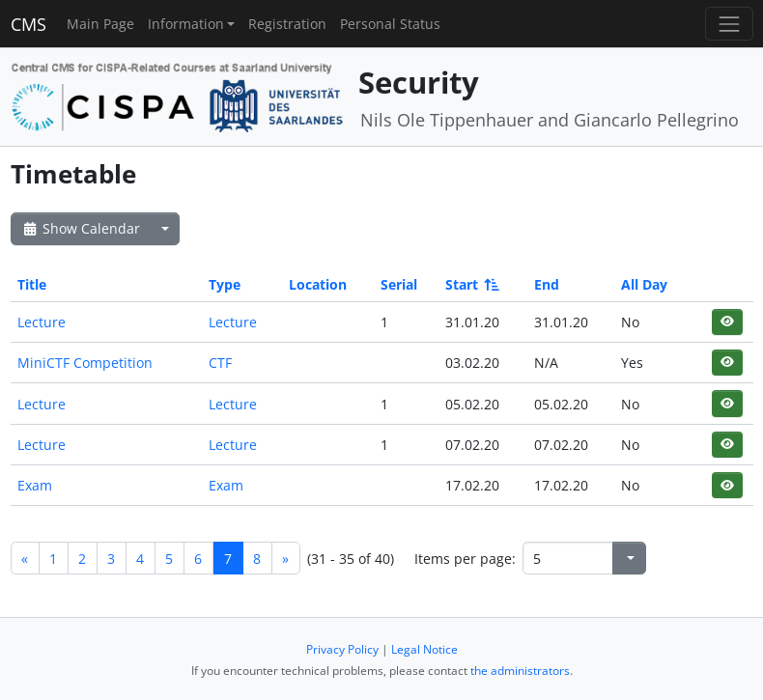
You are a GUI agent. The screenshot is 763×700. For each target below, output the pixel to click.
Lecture (42, 322)
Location (318, 284)
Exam (35, 485)
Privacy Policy (342, 649)
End (547, 284)
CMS (28, 24)
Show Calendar (81, 228)
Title (32, 284)
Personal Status (390, 24)
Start (471, 284)
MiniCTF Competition (85, 363)
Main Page (100, 24)
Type (225, 284)
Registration (287, 24)
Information (186, 24)
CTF (220, 363)
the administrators (520, 671)
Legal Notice (424, 649)
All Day (644, 284)
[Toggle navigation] (729, 24)
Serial (399, 284)
